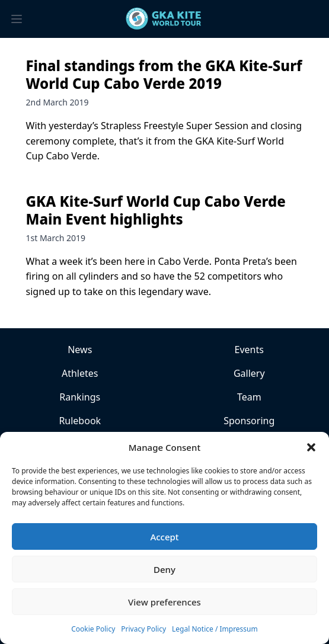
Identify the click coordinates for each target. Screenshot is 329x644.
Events (249, 350)
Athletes (80, 373)
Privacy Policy (143, 629)
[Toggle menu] (17, 19)
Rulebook (80, 421)
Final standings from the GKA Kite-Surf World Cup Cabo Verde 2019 (164, 74)
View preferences (165, 602)
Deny (165, 569)
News (80, 350)
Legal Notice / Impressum (215, 629)
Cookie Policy (93, 629)
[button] (311, 447)
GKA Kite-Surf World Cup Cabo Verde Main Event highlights (156, 210)
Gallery (249, 373)
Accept (164, 537)
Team (249, 397)
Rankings (80, 397)
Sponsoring (249, 421)
